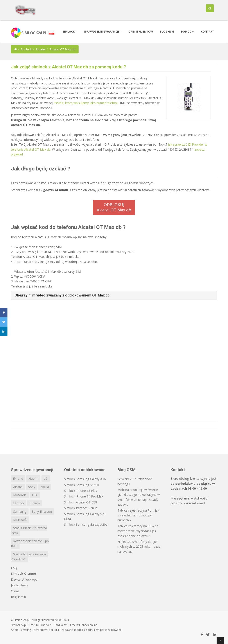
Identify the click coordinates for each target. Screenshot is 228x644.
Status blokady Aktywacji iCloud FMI (30, 557)
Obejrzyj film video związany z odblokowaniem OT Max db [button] (62, 295)
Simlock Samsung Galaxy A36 (85, 479)
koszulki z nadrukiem (86, 630)
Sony (32, 487)
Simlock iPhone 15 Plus (81, 491)
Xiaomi (33, 478)
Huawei (35, 503)
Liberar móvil (40, 630)
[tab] (114, 295)
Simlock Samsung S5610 (81, 485)
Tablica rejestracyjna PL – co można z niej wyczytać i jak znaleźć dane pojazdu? (138, 531)
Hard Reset (60, 625)
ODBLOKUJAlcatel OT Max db (114, 207)
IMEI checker (43, 625)
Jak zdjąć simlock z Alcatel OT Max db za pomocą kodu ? (68, 67)
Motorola (20, 495)
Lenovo (19, 503)
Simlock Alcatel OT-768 (81, 502)
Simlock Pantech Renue (81, 508)
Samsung (20, 511)
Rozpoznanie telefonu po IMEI (30, 543)
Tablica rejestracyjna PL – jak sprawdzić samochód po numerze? (138, 515)
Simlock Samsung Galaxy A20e (86, 524)
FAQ (14, 568)
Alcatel (41, 49)
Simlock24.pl (19, 625)
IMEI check (83, 625)
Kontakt (207, 32)
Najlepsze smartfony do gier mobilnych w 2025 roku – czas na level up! (139, 547)
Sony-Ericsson (42, 511)
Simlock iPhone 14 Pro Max (84, 496)
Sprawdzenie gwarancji (102, 32)
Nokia (45, 487)
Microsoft (20, 520)
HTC (35, 495)
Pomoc (187, 32)
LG (46, 478)
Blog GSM (167, 32)
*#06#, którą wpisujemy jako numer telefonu (86, 103)
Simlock (69, 32)
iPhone (18, 478)
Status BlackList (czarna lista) (29, 530)
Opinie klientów (141, 32)
